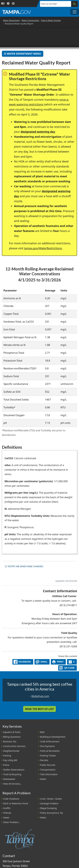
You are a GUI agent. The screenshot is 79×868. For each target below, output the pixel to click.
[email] (42, 662)
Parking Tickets (48, 756)
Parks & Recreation (50, 751)
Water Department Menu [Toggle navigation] (23, 54)
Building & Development (53, 737)
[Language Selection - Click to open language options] (3, 4)
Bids (42, 732)
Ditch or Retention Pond (16, 803)
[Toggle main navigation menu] (75, 12)
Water (43, 779)
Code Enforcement (50, 741)
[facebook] (23, 662)
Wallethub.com (40, 696)
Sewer (6, 818)
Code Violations (11, 799)
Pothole (7, 813)
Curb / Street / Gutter (51, 799)
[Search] (74, 4)
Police (6, 765)
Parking (7, 756)
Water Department (11, 20)
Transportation (48, 770)
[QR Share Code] (68, 668)
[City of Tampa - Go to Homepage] (17, 12)
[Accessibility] (8, 4)
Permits (44, 760)
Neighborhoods (11, 751)
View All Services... (13, 784)
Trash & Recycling (12, 774)
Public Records (48, 765)
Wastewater (9, 779)
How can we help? (49, 4)
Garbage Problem (49, 803)
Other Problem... (12, 822)
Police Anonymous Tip (52, 813)
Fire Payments (47, 746)
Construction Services (14, 746)
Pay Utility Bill (10, 760)
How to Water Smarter (51, 20)
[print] (58, 662)
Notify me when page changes (24, 566)
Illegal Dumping (48, 808)
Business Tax (10, 741)
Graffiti (7, 808)
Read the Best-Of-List (40, 709)
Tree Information (49, 774)
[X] (72, 662)
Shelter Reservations (14, 770)
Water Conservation (30, 20)
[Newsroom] (13, 4)
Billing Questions (12, 737)
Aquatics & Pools (12, 732)
